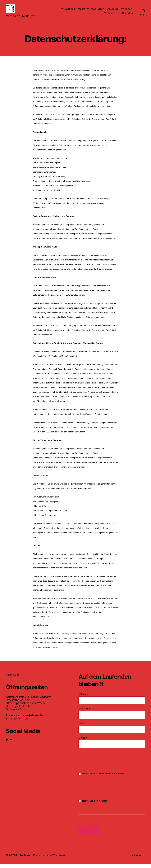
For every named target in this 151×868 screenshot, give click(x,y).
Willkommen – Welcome (75, 11)
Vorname (83, 698)
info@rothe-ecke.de (18, 704)
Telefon (82, 728)
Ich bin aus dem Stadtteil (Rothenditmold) (102, 778)
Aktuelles (113, 11)
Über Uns (97, 11)
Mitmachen (111, 15)
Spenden (128, 15)
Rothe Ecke (23, 860)
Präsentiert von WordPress (50, 860)
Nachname (84, 713)
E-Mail (83, 742)
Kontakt (125, 11)
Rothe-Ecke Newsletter (93, 805)
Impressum (12, 679)
